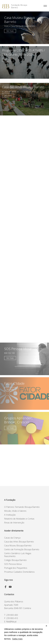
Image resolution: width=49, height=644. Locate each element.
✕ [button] (46, 626)
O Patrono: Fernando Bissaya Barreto (22, 507)
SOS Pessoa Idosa (13, 564)
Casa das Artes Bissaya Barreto (19, 542)
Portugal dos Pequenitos (16, 568)
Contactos (9, 594)
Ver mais (10, 31)
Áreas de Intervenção (14, 523)
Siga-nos (8, 580)
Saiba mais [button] (17, 639)
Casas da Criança (12, 538)
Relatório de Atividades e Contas (19, 519)
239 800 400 (12, 615)
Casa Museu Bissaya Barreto (18, 546)
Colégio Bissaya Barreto (15, 560)
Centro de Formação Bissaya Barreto (22, 549)
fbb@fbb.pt (11, 622)
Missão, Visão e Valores (15, 511)
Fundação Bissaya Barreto (19, 6)
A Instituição (10, 515)
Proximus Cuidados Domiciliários (19, 572)
